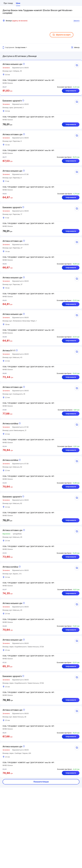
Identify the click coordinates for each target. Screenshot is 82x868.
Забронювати (71, 91)
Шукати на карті (62, 35)
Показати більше (41, 802)
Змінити (76, 21)
